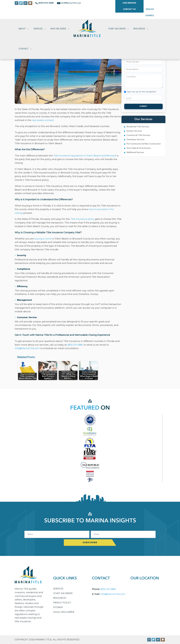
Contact (24, 36)
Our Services (101, 3)
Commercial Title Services (138, 135)
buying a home (43, 239)
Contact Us (129, 3)
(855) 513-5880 (76, 345)
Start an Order (117, 16)
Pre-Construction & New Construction (144, 144)
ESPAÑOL (160, 3)
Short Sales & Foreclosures (139, 148)
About (22, 16)
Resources (140, 16)
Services (38, 16)
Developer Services (135, 140)
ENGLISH (149, 3)
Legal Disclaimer (64, 612)
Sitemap (58, 607)
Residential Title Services (138, 127)
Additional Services (135, 152)
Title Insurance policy (82, 219)
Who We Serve (58, 16)
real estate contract (43, 120)
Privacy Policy (62, 603)
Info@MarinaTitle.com (71, 3)
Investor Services (134, 131)
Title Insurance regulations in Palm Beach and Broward (85, 156)
